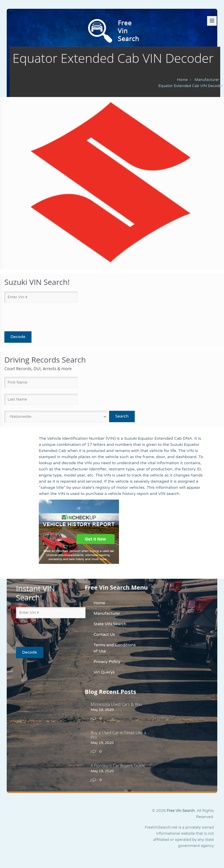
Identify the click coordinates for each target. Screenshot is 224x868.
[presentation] (38, 317)
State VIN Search (110, 624)
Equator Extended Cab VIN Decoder (191, 86)
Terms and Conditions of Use (115, 648)
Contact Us (104, 634)
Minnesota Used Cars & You (116, 704)
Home (182, 80)
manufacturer (207, 80)
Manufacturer (107, 613)
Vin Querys (104, 672)
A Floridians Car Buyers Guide (118, 766)
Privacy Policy (107, 662)
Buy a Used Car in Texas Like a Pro (118, 735)
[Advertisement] (52, 706)
